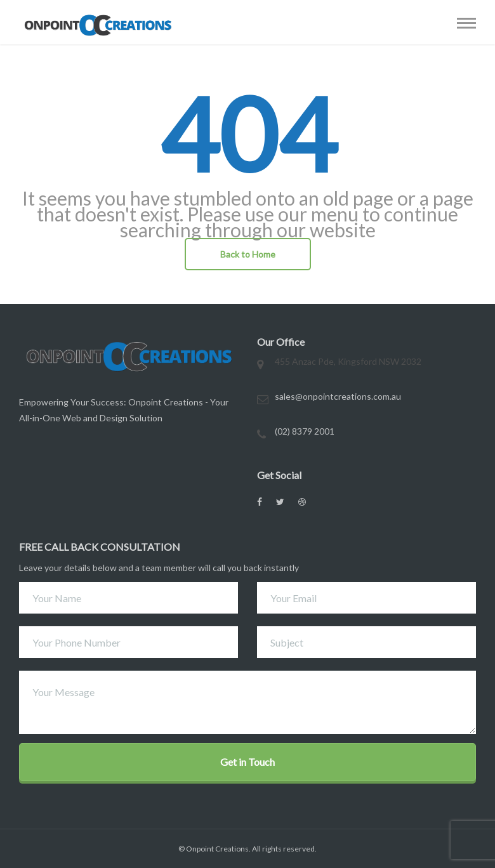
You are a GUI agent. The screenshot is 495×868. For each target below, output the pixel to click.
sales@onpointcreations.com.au (338, 396)
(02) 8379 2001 (305, 431)
